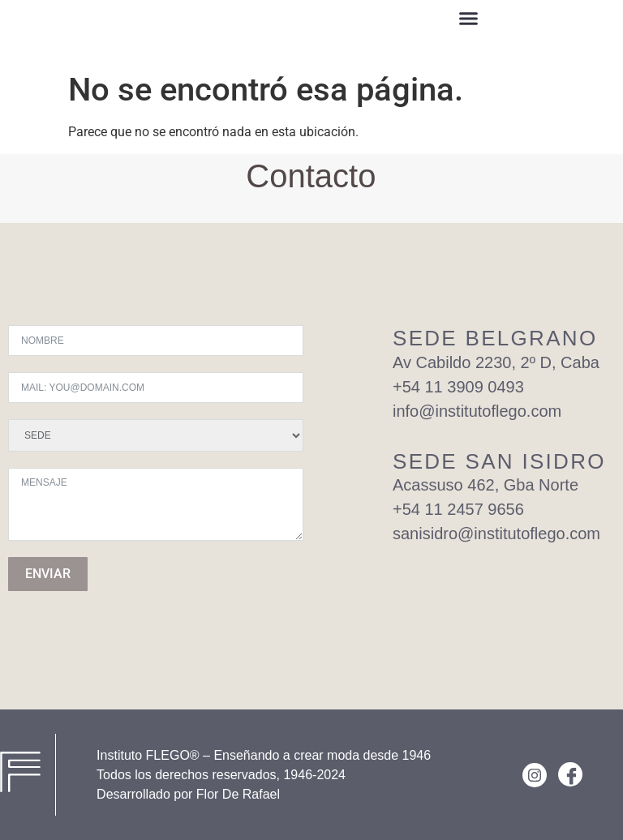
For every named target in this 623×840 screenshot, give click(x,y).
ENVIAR (48, 574)
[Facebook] (570, 774)
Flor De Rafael (238, 794)
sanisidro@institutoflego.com (496, 534)
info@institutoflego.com (477, 411)
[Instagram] (535, 775)
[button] (469, 20)
